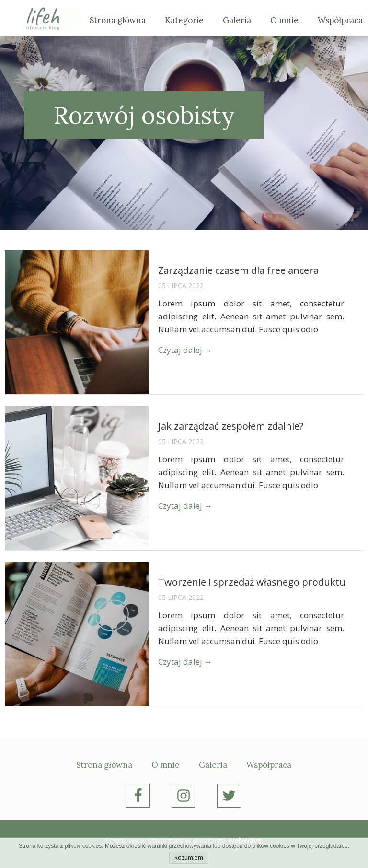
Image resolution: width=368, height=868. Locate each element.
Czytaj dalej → (185, 350)
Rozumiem (189, 858)
